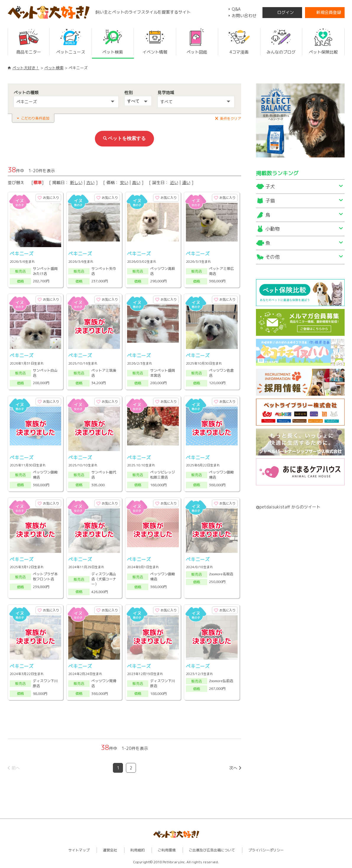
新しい (76, 182)
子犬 (270, 186)
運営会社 (110, 850)
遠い (186, 182)
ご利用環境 (167, 850)
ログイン (286, 12)
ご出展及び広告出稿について (212, 850)
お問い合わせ (244, 16)
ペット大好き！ (26, 68)
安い (124, 182)
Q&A (236, 9)
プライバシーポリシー (266, 850)
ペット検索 (54, 68)
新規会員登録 (329, 12)
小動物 (272, 229)
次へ (233, 768)
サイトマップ (79, 850)
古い (90, 182)
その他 (272, 257)
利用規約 (137, 850)
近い (174, 182)
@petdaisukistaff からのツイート (288, 507)
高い (136, 182)
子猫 (270, 201)
